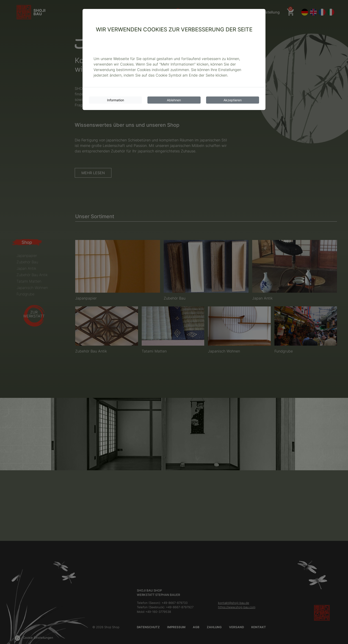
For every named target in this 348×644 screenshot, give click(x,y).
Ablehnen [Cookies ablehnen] (174, 100)
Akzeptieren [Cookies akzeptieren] (233, 100)
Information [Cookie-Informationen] (116, 100)
